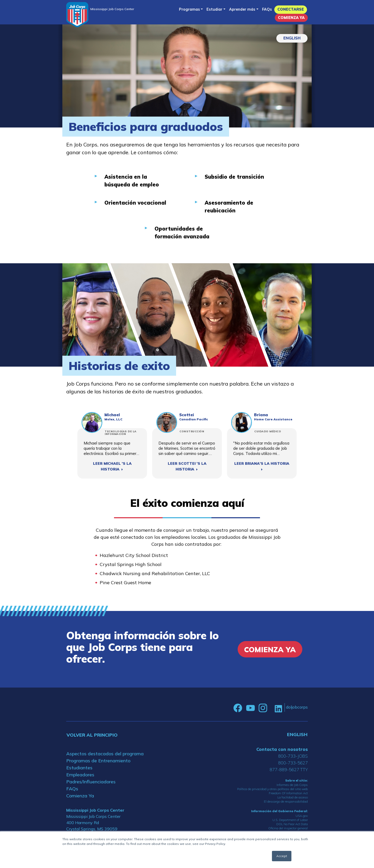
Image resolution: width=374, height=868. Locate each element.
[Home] (77, 15)
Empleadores (80, 775)
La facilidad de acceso (293, 797)
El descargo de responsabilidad (286, 801)
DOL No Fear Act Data (292, 824)
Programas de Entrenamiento (98, 761)
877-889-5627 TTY (289, 769)
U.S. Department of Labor (290, 820)
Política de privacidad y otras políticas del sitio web (272, 789)
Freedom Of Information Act (288, 793)
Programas (189, 9)
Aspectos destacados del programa (105, 754)
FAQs (267, 9)
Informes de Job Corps (292, 785)
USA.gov (302, 816)
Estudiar (214, 9)
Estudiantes (79, 768)
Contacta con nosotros (282, 749)
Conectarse (291, 9)
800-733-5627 (293, 763)
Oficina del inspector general (288, 828)
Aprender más (242, 9)
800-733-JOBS (293, 756)
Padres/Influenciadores (91, 782)
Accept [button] (282, 856)
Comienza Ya (291, 18)
